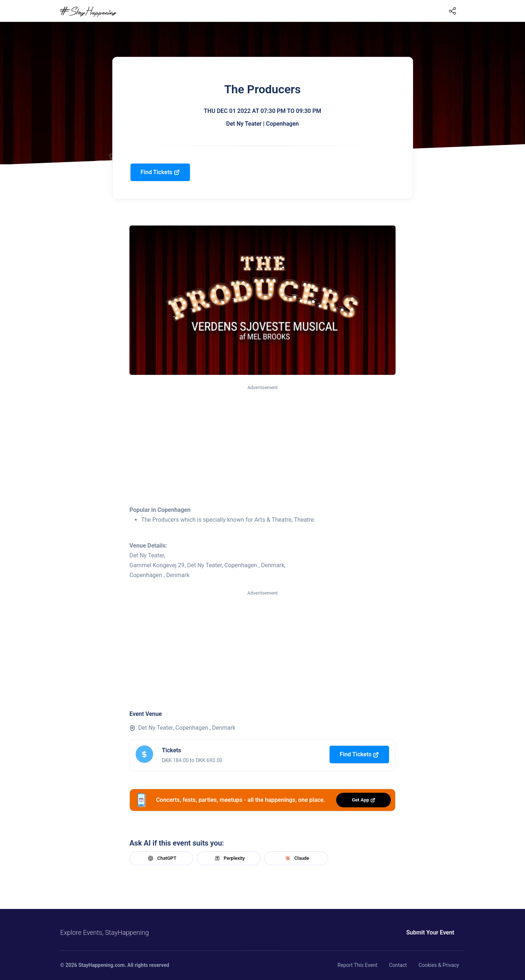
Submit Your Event (430, 932)
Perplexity (229, 858)
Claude (296, 858)
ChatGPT (161, 858)
